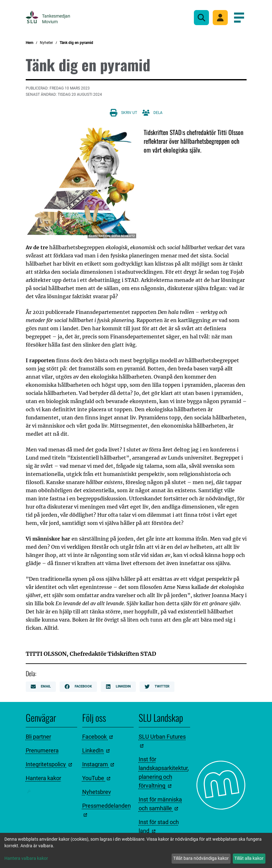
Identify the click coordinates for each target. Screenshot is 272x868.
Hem (29, 43)
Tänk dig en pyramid (76, 43)
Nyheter (46, 43)
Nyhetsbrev (97, 792)
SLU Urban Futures (162, 741)
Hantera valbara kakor (26, 858)
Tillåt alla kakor (249, 858)
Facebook (78, 687)
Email (41, 687)
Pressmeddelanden (107, 810)
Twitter (157, 687)
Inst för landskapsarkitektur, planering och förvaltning (164, 772)
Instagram (98, 764)
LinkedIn (118, 687)
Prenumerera (42, 750)
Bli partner (38, 737)
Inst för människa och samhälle (160, 804)
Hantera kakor (43, 778)
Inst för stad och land (159, 826)
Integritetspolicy (49, 764)
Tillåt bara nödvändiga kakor (201, 858)
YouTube (96, 778)
